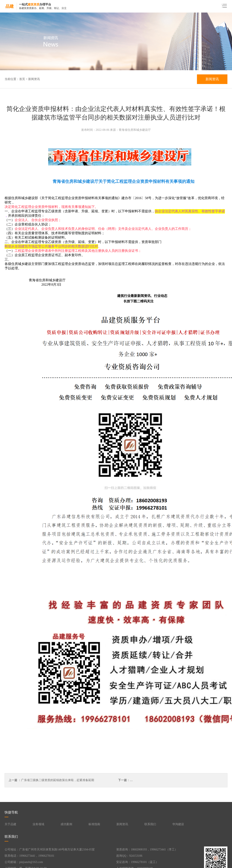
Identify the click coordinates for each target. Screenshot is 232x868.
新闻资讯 (34, 79)
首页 (22, 79)
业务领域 (38, 824)
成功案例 (66, 824)
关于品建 (10, 824)
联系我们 (150, 824)
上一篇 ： (51, 780)
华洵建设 (178, 824)
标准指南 (94, 824)
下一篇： (171, 780)
